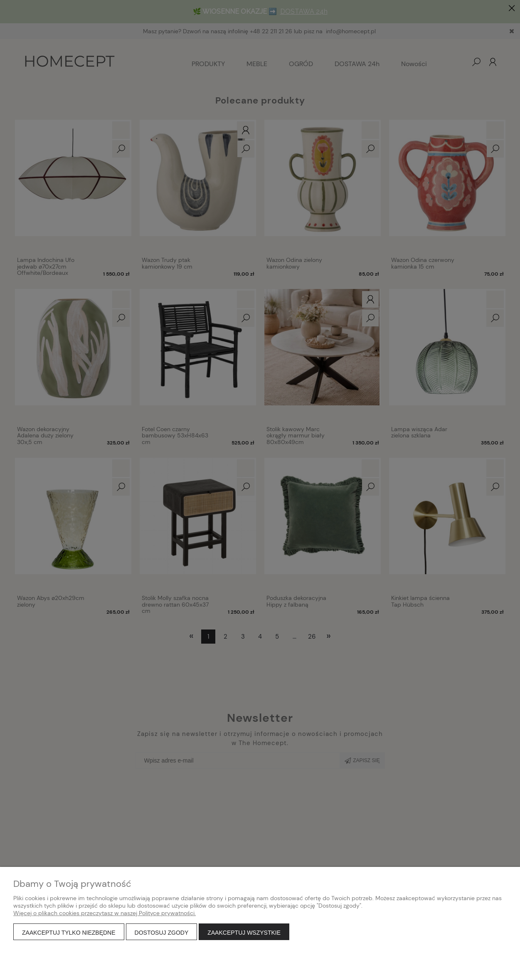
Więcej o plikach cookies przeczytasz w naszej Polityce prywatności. (105, 913)
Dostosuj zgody (162, 933)
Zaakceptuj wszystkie (244, 933)
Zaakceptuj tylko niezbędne (69, 933)
